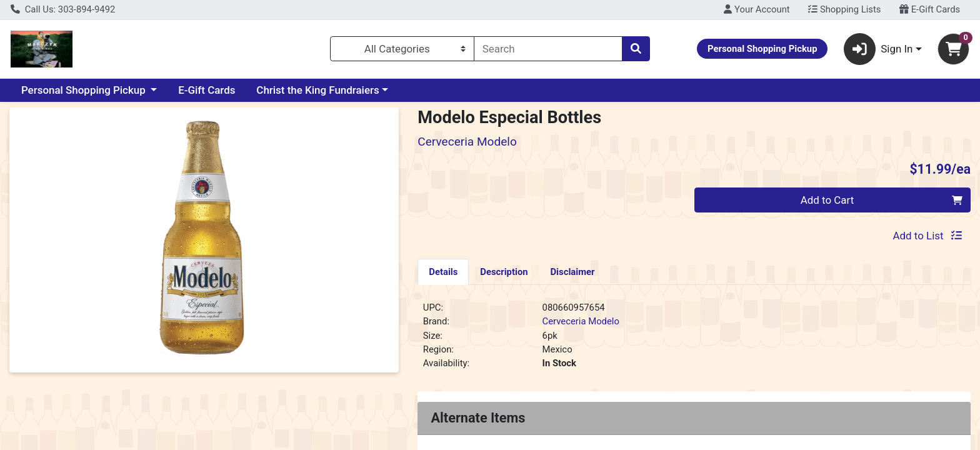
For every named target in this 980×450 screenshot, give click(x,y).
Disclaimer (572, 272)
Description (504, 272)
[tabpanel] (694, 341)
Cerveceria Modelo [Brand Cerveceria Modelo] (581, 321)
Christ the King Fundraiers (317, 90)
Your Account (757, 9)
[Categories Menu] (402, 49)
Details (443, 272)
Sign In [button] (878, 49)
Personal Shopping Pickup (85, 90)
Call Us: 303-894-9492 (63, 9)
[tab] (443, 271)
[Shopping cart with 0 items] (953, 49)
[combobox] (548, 49)
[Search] (548, 49)
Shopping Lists (844, 9)
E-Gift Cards (930, 9)
